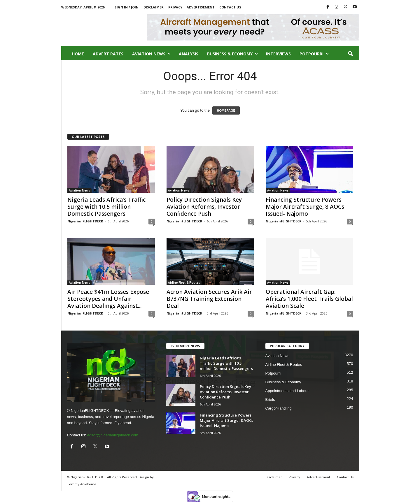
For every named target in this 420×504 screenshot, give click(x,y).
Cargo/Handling (279, 408)
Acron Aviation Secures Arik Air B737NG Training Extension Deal (209, 299)
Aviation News (151, 54)
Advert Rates (108, 54)
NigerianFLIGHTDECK (85, 221)
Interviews (278, 54)
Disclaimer (154, 7)
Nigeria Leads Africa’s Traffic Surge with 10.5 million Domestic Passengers (106, 207)
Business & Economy (232, 54)
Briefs (270, 399)
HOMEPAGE (226, 110)
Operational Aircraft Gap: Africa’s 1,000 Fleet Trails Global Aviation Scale (309, 299)
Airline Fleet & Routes (184, 282)
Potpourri (314, 54)
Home (78, 54)
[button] (350, 54)
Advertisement (201, 7)
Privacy (175, 7)
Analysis (189, 54)
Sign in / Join (127, 7)
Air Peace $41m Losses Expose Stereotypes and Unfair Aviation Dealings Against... (108, 299)
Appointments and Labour (287, 391)
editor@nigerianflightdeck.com (113, 435)
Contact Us (230, 7)
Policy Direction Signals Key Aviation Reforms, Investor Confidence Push (204, 207)
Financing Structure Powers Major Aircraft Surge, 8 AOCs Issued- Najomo (305, 207)
